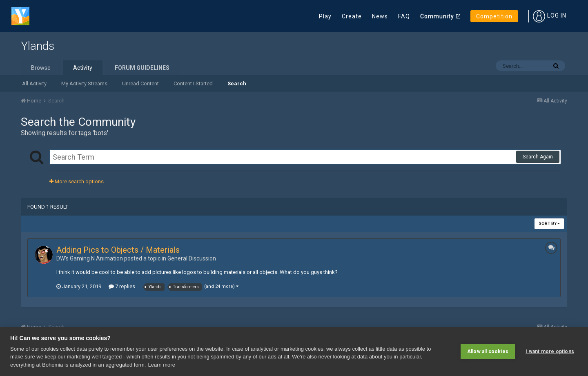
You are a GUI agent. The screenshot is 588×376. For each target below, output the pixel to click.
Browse (41, 68)
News (380, 16)
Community (437, 16)
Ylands (38, 46)
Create (352, 16)
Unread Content (140, 83)
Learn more (161, 365)
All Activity (34, 83)
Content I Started (193, 83)
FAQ (404, 16)
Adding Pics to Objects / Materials (118, 250)
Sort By (549, 224)
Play (325, 16)
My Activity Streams (84, 83)
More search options (77, 181)
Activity (83, 68)
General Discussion (192, 258)
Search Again (538, 157)
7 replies (122, 286)
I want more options (550, 352)
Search (237, 83)
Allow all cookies (488, 352)
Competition (494, 16)
